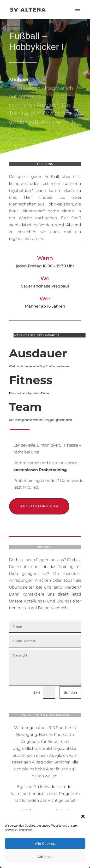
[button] (83, 816)
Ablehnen (45, 857)
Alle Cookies (45, 843)
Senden (70, 693)
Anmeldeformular (39, 506)
